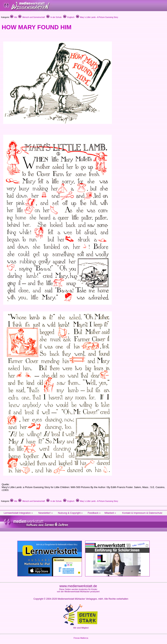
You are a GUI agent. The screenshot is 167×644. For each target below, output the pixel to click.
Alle (14, 17)
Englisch (69, 17)
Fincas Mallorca (81, 638)
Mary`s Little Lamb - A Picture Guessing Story (97, 17)
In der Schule (54, 17)
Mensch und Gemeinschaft (32, 17)
